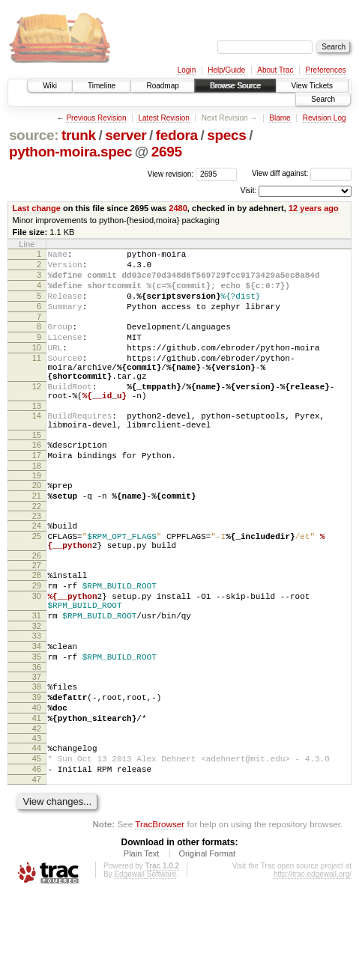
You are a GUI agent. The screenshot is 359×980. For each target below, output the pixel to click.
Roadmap (162, 86)
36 (37, 737)
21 (37, 538)
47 (37, 865)
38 (37, 756)
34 (37, 711)
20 (37, 526)
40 (37, 782)
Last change (37, 208)
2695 (167, 152)
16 (37, 481)
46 (37, 852)
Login (187, 70)
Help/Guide (226, 70)
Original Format (207, 939)
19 (37, 516)
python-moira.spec (70, 152)
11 (37, 378)
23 (37, 561)
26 (37, 607)
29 (37, 639)
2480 (178, 208)
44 (37, 827)
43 (37, 817)
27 (37, 617)
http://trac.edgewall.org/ (313, 959)
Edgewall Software (145, 959)
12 (37, 413)
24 (37, 570)
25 (37, 583)
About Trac (275, 70)
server (126, 135)
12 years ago (314, 208)
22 (37, 551)
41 (37, 794)
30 (37, 652)
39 (37, 769)
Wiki (50, 86)
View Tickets (312, 86)
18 (37, 506)
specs (226, 135)
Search (323, 99)
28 (37, 627)
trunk (79, 135)
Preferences (326, 70)
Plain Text (142, 939)
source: (34, 135)
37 (37, 746)
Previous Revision (96, 118)
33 (37, 699)
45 (37, 839)
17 (37, 493)
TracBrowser (160, 909)
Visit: (249, 191)
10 (37, 365)
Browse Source (235, 86)
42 (37, 807)
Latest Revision (163, 118)
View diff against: (302, 173)
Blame (280, 118)
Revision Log (325, 118)
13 (37, 437)
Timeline (102, 86)
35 (37, 724)
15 (37, 471)
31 (37, 676)
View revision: (171, 173)
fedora (177, 135)
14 (37, 447)
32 (37, 689)
